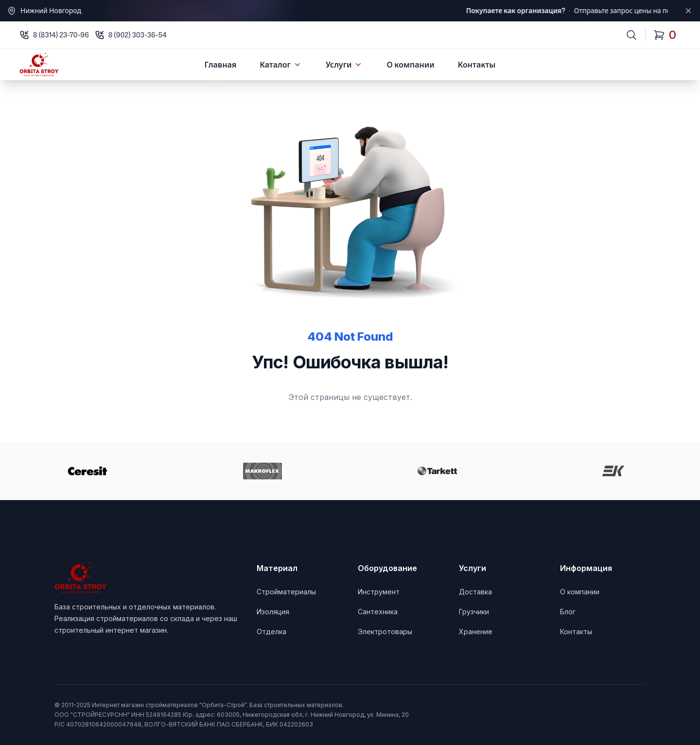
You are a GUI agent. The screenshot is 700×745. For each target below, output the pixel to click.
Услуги (345, 65)
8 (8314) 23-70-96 (61, 35)
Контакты (477, 65)
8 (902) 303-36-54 (138, 35)
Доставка (475, 592)
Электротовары (385, 632)
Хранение (476, 632)
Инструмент (379, 592)
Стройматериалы (286, 592)
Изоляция (273, 612)
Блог (568, 612)
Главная (221, 65)
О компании (410, 65)
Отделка (271, 632)
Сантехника (378, 612)
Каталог (281, 65)
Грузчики (474, 612)
